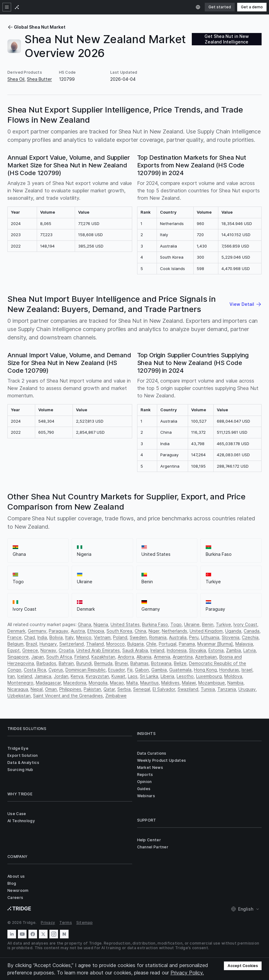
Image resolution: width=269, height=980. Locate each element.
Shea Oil (16, 79)
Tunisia (208, 689)
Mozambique (212, 683)
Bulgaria (135, 644)
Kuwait (118, 676)
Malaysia (244, 644)
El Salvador (164, 689)
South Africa (59, 657)
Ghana (84, 624)
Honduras (229, 670)
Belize (180, 663)
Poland (120, 637)
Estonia (216, 650)
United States (125, 624)
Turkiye (223, 624)
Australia (178, 637)
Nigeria (101, 624)
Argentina (183, 657)
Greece (30, 650)
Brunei (121, 663)
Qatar (109, 689)
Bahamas (139, 663)
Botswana (161, 663)
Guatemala (180, 670)
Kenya (77, 676)
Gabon (142, 670)
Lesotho (185, 676)
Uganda (233, 631)
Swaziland (188, 689)
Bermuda (103, 663)
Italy (69, 637)
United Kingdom (206, 631)
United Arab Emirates (98, 650)
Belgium (15, 644)
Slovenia (231, 637)
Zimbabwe (116, 696)
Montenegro (20, 683)
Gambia (159, 670)
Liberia (167, 676)
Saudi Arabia (135, 650)
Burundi (84, 663)
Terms (66, 923)
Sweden (138, 637)
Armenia (162, 657)
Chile (151, 644)
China (140, 631)
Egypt (14, 650)
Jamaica (43, 676)
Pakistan (92, 689)
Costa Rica (35, 670)
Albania (144, 657)
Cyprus (56, 670)
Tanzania (227, 689)
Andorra (126, 657)
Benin (208, 624)
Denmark (16, 631)
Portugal (168, 644)
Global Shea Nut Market (36, 27)
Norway (48, 650)
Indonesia (177, 650)
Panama (187, 644)
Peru (194, 637)
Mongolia (98, 683)
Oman (51, 689)
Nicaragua (18, 689)
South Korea (119, 631)
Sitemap (84, 923)
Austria (78, 631)
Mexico (84, 637)
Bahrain (66, 663)
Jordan (61, 676)
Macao (117, 683)
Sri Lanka (149, 676)
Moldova (233, 676)
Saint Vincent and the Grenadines (68, 696)
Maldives (170, 683)
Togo (176, 624)
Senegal (142, 689)
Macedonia (75, 683)
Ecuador (116, 670)
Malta (132, 683)
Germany (37, 631)
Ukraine (192, 624)
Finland (82, 657)
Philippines (70, 689)
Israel (247, 670)
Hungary (48, 644)
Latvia (250, 650)
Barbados (46, 663)
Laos (133, 676)
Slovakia (198, 650)
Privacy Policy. (187, 973)
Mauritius (149, 683)
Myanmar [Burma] (215, 644)
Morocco (116, 644)
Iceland (25, 676)
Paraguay (59, 631)
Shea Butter (39, 79)
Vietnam (102, 637)
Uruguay (247, 689)
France (15, 637)
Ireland (157, 650)
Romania (158, 637)
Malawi (189, 683)
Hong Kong (205, 670)
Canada (252, 631)
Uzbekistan (19, 696)
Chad (29, 637)
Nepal (37, 689)
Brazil (32, 644)
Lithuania (210, 637)
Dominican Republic (86, 670)
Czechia (250, 637)
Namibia (235, 683)
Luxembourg (209, 676)
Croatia (66, 650)
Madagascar (48, 683)
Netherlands (174, 631)
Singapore (18, 657)
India (42, 637)
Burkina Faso (155, 624)
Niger (154, 631)
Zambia (233, 650)
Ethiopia (96, 631)
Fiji (130, 670)
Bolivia (56, 637)
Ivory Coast (245, 624)
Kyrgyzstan (97, 676)
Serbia (124, 689)
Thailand (95, 644)
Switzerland (71, 644)
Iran (11, 676)
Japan (38, 657)
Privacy (48, 923)
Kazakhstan (103, 657)
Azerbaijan (206, 657)
